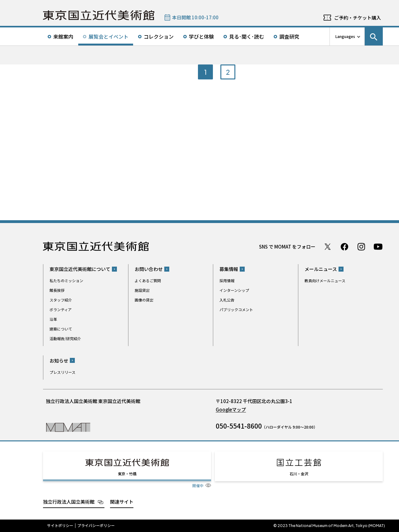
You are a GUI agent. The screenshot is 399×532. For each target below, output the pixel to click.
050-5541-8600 (239, 426)
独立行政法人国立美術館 (69, 502)
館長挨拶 (57, 290)
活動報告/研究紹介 (65, 338)
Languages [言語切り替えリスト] (345, 36)
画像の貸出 (144, 300)
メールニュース (321, 269)
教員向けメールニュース (325, 280)
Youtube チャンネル (378, 247)
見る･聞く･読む (247, 36)
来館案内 (63, 36)
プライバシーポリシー (96, 525)
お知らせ (59, 361)
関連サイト (122, 502)
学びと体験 (201, 36)
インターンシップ (234, 290)
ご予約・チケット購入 (358, 18)
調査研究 (289, 36)
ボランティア (61, 309)
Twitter (328, 247)
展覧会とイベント (108, 36)
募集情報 (229, 269)
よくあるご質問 (148, 280)
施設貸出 (142, 290)
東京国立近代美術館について (80, 269)
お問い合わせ (149, 269)
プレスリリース (62, 372)
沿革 (53, 319)
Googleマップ (231, 409)
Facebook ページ (344, 247)
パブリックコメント (236, 309)
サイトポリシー (60, 525)
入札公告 (227, 300)
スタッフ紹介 (61, 300)
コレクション (159, 36)
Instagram (361, 247)
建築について (61, 329)
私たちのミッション (66, 280)
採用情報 (227, 280)
